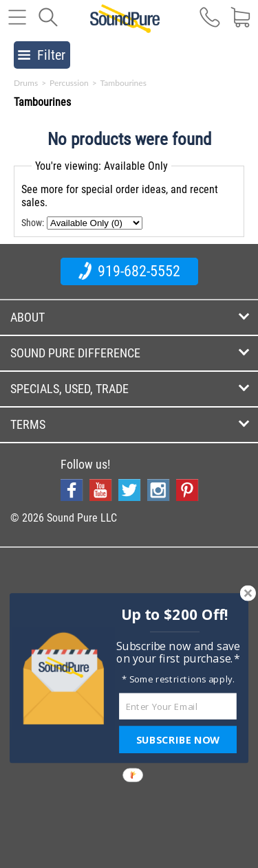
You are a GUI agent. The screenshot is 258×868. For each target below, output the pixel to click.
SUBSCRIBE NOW (178, 739)
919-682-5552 (129, 271)
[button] (174, 615)
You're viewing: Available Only (101, 166)
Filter (42, 55)
